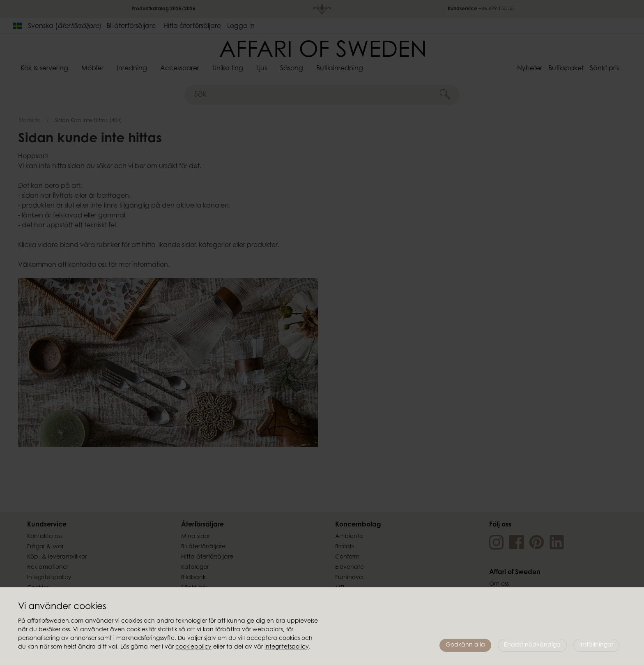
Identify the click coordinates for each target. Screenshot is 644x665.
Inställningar (596, 645)
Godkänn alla (465, 645)
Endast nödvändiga (532, 645)
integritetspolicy (287, 647)
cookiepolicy (193, 647)
